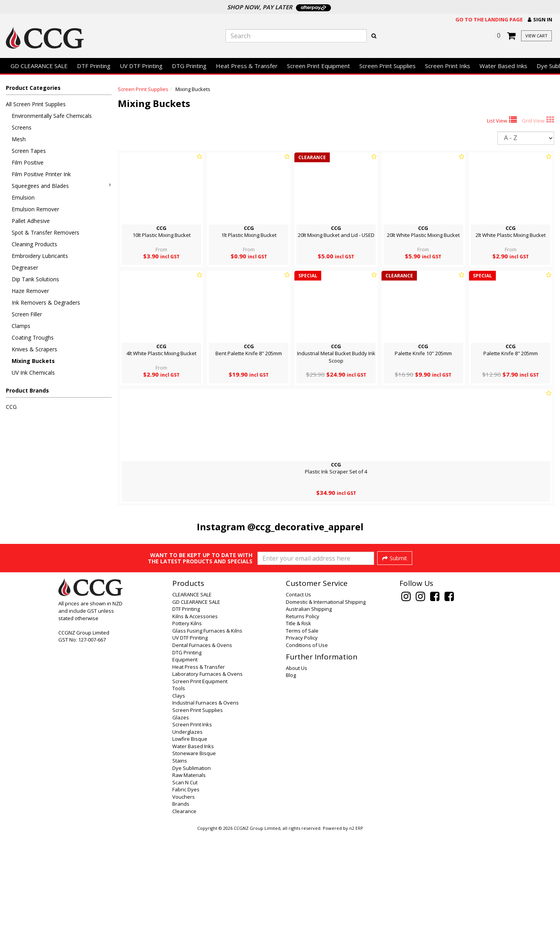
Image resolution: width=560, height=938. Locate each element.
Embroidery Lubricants (40, 256)
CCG (11, 407)
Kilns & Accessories (195, 721)
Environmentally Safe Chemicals (52, 116)
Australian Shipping (309, 713)
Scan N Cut (185, 887)
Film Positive (28, 162)
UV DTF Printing (141, 66)
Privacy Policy (302, 742)
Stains (180, 865)
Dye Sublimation (192, 872)
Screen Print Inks (448, 66)
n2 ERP (356, 933)
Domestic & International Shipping (326, 706)
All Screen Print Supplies (36, 104)
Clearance (184, 915)
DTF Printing (94, 66)
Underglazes (187, 836)
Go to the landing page (489, 19)
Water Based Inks (503, 66)
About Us (297, 772)
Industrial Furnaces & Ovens (206, 807)
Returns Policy (303, 721)
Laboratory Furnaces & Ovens (207, 778)
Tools (179, 792)
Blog (291, 779)
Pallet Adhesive (31, 221)
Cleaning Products (34, 244)
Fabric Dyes (186, 894)
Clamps (21, 326)
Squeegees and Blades (61, 186)
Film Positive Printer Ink (41, 174)
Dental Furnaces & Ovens (202, 749)
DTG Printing (189, 66)
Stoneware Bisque (194, 857)
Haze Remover (30, 291)
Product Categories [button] (33, 88)
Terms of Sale (302, 735)
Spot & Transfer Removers (45, 232)
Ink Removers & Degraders (46, 302)
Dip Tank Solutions (35, 279)
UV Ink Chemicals (33, 373)
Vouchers (184, 901)
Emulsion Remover (35, 209)
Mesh (19, 139)
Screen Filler (27, 314)
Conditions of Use (307, 749)
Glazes (181, 822)
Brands (181, 908)
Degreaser (25, 267)
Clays (179, 800)
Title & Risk (298, 728)
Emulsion (23, 197)
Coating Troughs (33, 338)
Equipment (185, 764)
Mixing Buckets (33, 361)
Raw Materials (189, 879)
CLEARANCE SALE (192, 699)
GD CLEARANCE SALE (39, 66)
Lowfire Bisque (190, 843)
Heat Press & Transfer (247, 66)
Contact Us (298, 699)
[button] (540, 20)
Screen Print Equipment (318, 66)
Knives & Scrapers (34, 349)
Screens (22, 127)
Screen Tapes (29, 151)
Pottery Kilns (187, 728)
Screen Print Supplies (388, 66)
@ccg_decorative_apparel (305, 527)
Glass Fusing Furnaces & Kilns (207, 735)
